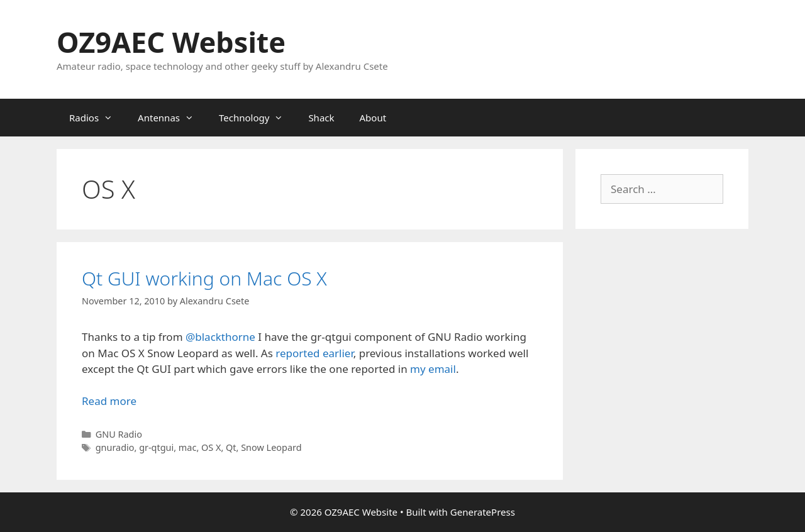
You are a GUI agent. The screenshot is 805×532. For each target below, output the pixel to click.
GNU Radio (119, 434)
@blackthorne (220, 337)
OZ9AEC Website (171, 42)
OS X (211, 447)
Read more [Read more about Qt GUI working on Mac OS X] (109, 401)
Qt (231, 447)
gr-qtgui (156, 447)
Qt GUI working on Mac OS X (204, 278)
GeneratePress (483, 512)
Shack (321, 118)
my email (433, 369)
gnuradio (115, 447)
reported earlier (314, 353)
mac (188, 447)
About (373, 118)
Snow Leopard (271, 447)
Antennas (172, 118)
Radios (97, 118)
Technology (257, 118)
